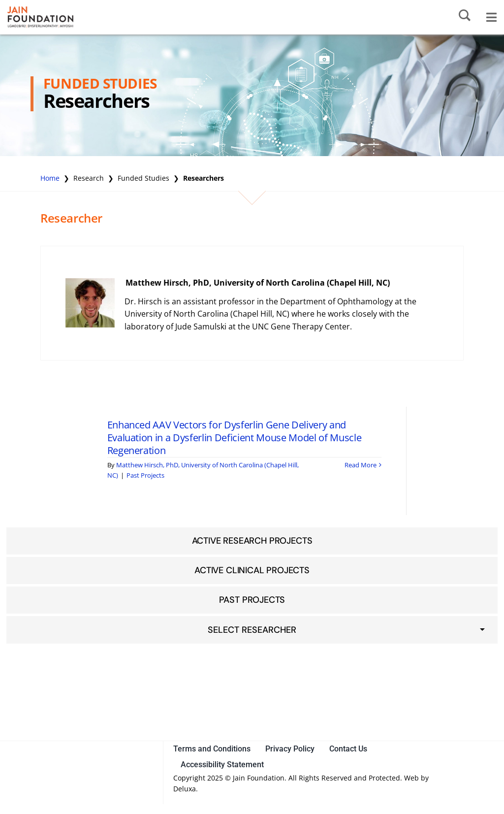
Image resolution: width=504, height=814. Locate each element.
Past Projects (145, 475)
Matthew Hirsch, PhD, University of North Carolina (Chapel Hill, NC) (258, 283)
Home (50, 178)
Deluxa (185, 789)
